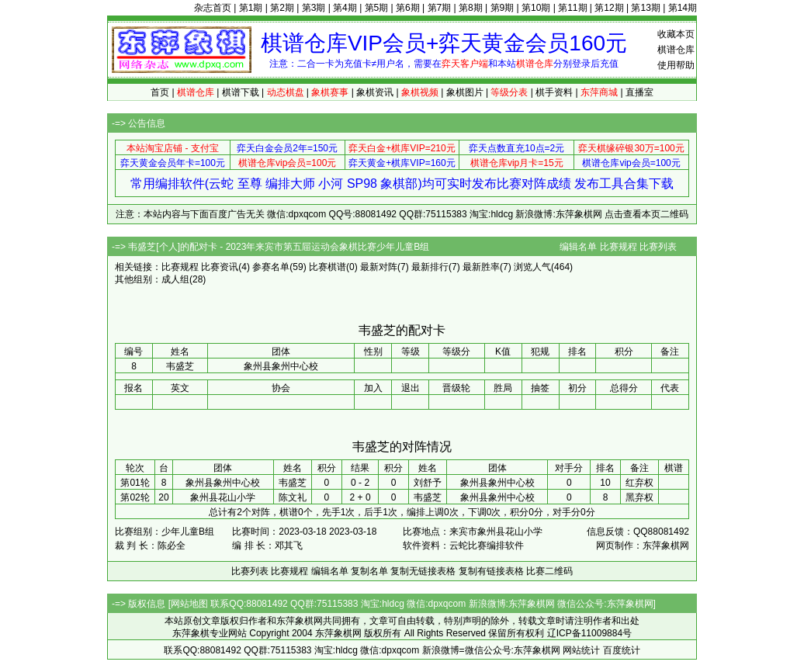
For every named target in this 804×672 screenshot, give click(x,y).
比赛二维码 (549, 571)
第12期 (609, 8)
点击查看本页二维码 (646, 214)
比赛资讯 (220, 267)
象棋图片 (465, 92)
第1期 (251, 8)
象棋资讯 (375, 92)
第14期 (683, 8)
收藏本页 (676, 34)
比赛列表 (658, 247)
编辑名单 (578, 247)
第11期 (572, 8)
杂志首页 (213, 8)
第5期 (377, 8)
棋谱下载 (241, 92)
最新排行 (430, 267)
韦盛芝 (293, 483)
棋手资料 (554, 92)
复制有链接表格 (491, 571)
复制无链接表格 (423, 571)
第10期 (536, 8)
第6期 (408, 8)
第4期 (345, 8)
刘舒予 (428, 483)
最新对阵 (379, 267)
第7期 (440, 8)
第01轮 (135, 483)
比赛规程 (619, 247)
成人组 (175, 279)
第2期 (282, 8)
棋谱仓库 (676, 50)
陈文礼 (293, 497)
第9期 (502, 8)
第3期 (314, 8)
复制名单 (369, 571)
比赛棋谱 (327, 267)
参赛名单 (271, 267)
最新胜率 (481, 267)
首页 (160, 92)
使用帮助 (676, 65)
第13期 (645, 8)
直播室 (639, 92)
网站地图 (189, 604)
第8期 (471, 8)
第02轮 (135, 497)
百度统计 (622, 650)
